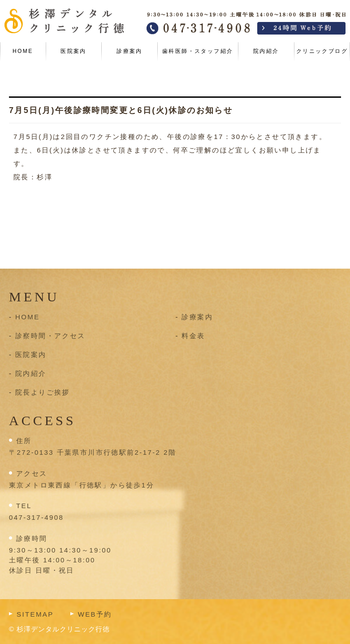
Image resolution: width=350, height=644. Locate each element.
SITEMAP (35, 614)
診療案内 (130, 51)
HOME (23, 51)
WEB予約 (95, 614)
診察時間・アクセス (50, 336)
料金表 (193, 336)
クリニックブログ (322, 51)
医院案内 (73, 51)
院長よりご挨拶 (43, 392)
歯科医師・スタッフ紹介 (198, 51)
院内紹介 (266, 51)
